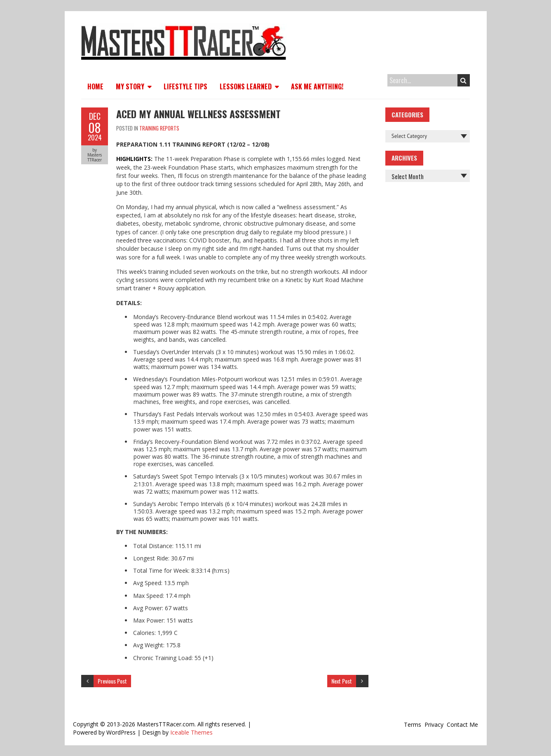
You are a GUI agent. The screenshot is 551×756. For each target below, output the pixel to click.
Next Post (342, 681)
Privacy (434, 724)
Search (463, 80)
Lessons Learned (246, 86)
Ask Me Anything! (317, 86)
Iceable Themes (191, 732)
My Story (130, 86)
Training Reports (159, 128)
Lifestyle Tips (185, 86)
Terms (413, 724)
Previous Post (112, 681)
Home (95, 86)
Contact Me (462, 724)
